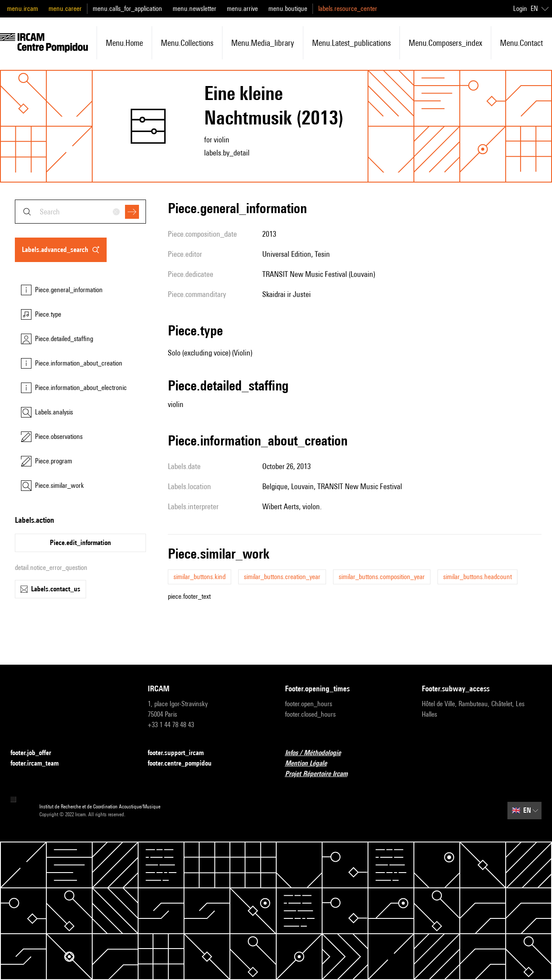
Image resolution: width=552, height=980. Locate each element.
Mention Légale (311, 764)
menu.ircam (23, 9)
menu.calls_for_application (127, 9)
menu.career (65, 9)
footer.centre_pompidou (185, 764)
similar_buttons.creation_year (282, 577)
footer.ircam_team (40, 764)
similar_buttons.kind (200, 577)
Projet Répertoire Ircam (321, 774)
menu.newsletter (194, 9)
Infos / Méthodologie (318, 753)
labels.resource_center (348, 9)
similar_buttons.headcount (477, 577)
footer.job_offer (36, 753)
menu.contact (521, 43)
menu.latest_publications (351, 43)
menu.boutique (288, 9)
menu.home (124, 43)
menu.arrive (242, 9)
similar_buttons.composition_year (382, 577)
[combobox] (80, 212)
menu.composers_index (445, 43)
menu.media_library (263, 43)
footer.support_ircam (181, 753)
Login (520, 9)
